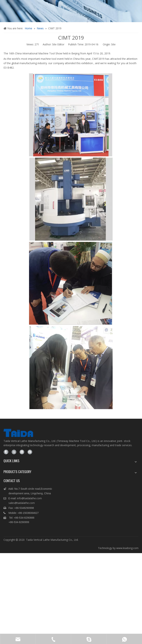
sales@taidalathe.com (22, 503)
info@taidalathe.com (29, 498)
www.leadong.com (127, 548)
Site (113, 44)
